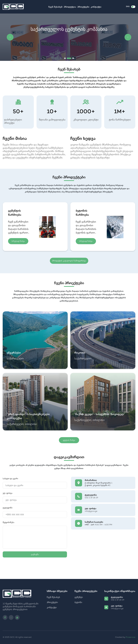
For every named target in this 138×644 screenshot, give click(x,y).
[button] (10, 37)
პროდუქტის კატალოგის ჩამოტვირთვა (69, 261)
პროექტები (83, 7)
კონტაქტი (96, 7)
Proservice (131, 637)
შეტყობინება (8, 522)
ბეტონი (78, 603)
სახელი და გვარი (10, 479)
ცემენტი (79, 597)
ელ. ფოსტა (8, 493)
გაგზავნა (35, 554)
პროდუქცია (70, 7)
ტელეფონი (8, 508)
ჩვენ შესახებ (55, 7)
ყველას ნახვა (69, 440)
